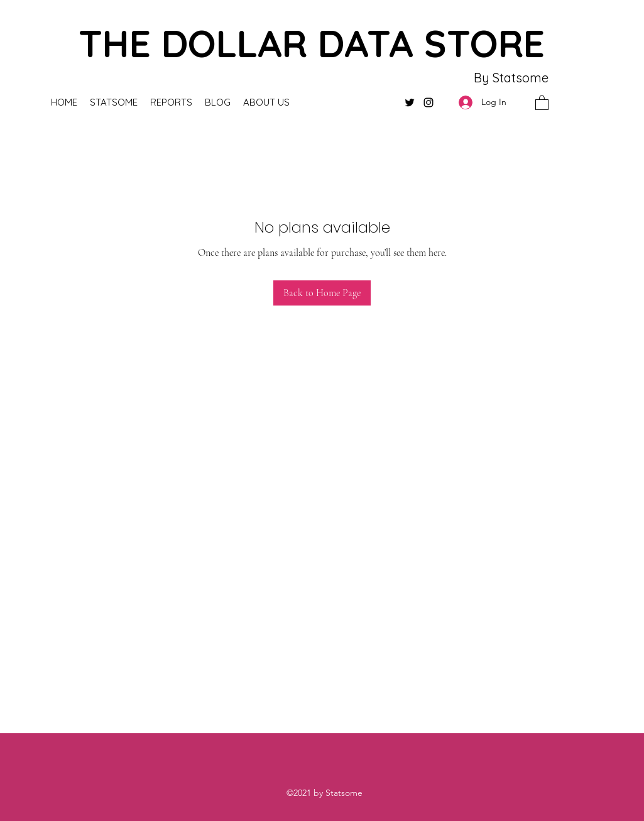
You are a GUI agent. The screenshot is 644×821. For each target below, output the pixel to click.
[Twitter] (410, 102)
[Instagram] (428, 102)
